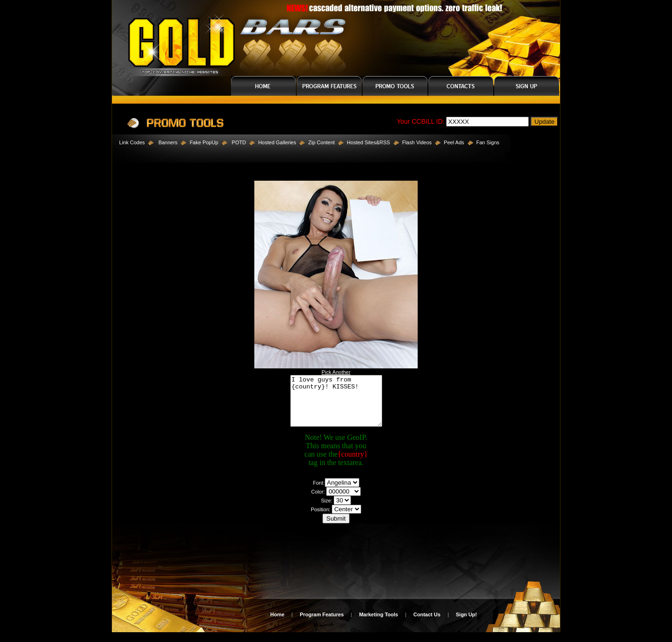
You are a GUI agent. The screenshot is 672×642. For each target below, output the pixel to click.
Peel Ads (454, 142)
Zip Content (321, 142)
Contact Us (427, 624)
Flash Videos (417, 142)
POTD (239, 142)
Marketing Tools (378, 624)
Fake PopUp (204, 142)
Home (277, 624)
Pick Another (336, 372)
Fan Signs (488, 142)
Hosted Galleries (277, 142)
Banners (168, 142)
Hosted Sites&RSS (368, 142)
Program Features (322, 624)
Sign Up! (466, 624)
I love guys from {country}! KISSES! (336, 406)
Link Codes (128, 142)
